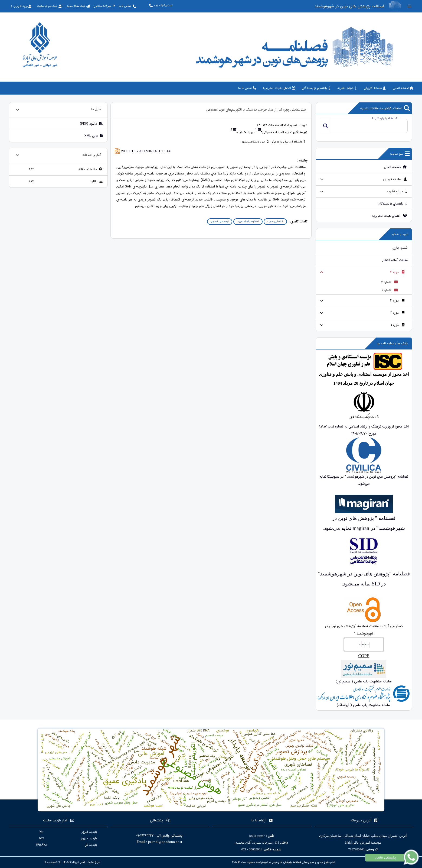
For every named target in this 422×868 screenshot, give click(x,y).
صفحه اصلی (395, 167)
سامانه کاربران (395, 179)
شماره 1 (390, 290)
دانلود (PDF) (91, 124)
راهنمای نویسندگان (392, 204)
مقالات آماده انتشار (395, 260)
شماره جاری (400, 248)
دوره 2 (398, 313)
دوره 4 (397, 272)
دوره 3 (397, 301)
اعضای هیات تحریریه (390, 216)
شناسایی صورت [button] (275, 221)
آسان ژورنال (79, 862)
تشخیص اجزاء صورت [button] (248, 221)
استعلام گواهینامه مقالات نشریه (385, 108)
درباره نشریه (397, 191)
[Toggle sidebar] (410, 6)
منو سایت (400, 154)
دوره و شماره (400, 234)
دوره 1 (398, 325)
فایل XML (94, 136)
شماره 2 (390, 282)
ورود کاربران (21, 6)
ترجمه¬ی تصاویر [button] (220, 221)
